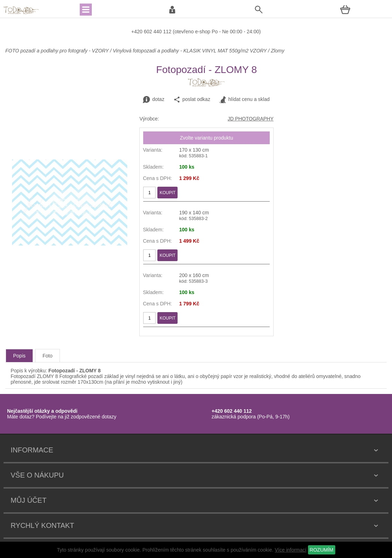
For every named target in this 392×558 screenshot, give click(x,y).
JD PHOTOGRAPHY (251, 119)
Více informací (290, 550)
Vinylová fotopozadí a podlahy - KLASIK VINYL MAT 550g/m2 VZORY (190, 51)
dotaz (153, 100)
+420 (137, 32)
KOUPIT (167, 193)
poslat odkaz (192, 100)
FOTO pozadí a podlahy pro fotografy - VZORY (58, 51)
